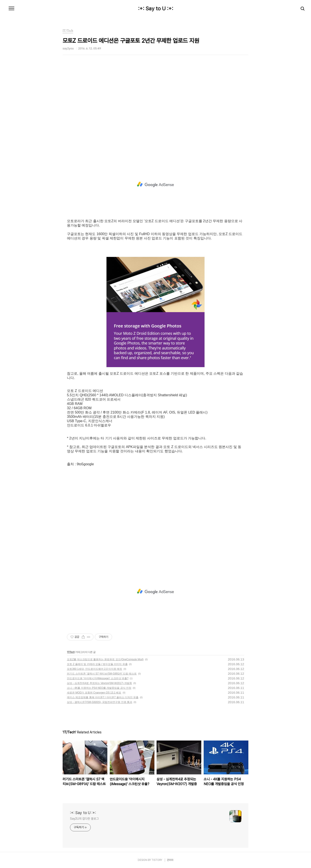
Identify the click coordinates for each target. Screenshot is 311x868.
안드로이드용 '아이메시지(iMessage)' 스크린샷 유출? (98, 678)
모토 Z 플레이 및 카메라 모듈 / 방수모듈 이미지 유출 (97, 664)
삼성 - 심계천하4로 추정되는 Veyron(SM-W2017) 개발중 (99, 683)
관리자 (170, 860)
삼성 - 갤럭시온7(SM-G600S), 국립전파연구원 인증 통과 (100, 702)
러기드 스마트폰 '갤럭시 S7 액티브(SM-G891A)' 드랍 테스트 (102, 674)
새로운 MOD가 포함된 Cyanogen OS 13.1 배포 (94, 693)
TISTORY (157, 860)
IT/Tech (71, 652)
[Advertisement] (155, 113)
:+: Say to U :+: (156, 9)
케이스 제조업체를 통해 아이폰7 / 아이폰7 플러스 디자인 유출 (103, 697)
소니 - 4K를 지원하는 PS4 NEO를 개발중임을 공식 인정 (99, 688)
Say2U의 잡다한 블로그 (84, 819)
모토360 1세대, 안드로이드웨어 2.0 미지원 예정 (94, 669)
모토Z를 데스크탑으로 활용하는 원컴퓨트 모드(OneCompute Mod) (105, 659)
